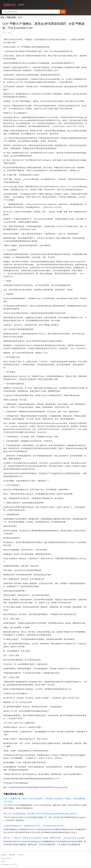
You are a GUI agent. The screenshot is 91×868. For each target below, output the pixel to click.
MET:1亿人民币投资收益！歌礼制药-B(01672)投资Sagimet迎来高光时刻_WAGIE (40, 814)
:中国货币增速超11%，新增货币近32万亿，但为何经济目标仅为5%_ (34, 826)
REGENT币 (47, 787)
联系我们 (4, 855)
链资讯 (15, 865)
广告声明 (20, 855)
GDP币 (28, 787)
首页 (2, 17)
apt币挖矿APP (36, 787)
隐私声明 (12, 855)
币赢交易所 (11, 17)
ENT (23, 787)
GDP (11, 787)
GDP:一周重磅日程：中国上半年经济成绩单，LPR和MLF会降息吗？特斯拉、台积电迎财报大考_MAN (44, 800)
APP (14, 787)
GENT (19, 787)
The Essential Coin (60, 787)
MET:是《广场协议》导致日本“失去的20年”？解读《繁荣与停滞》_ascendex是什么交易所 (44, 838)
